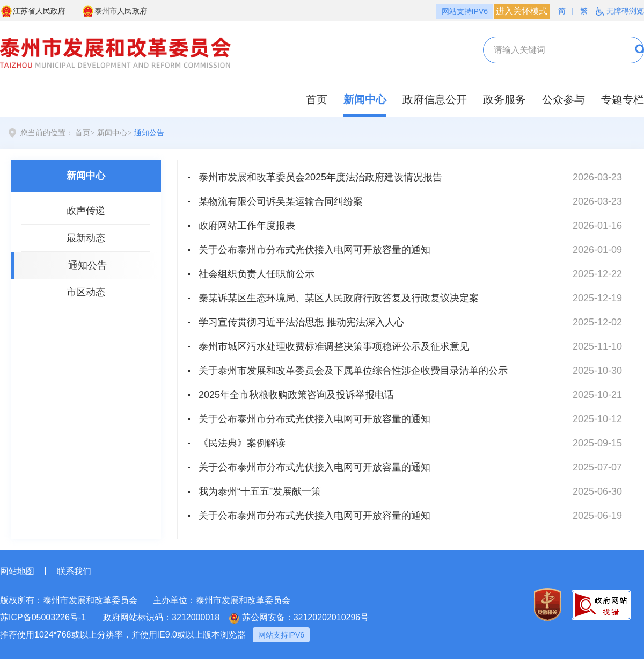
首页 (317, 99)
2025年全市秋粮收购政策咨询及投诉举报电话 (296, 395)
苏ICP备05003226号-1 (43, 617)
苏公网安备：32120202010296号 (299, 618)
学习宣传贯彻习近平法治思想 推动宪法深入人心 (301, 322)
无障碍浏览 (620, 11)
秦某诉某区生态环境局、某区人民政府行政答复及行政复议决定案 (339, 298)
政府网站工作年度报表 (247, 226)
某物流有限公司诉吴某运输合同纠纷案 (281, 201)
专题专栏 (623, 99)
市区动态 (86, 292)
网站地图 (17, 571)
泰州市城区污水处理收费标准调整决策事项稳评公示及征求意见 (334, 346)
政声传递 (86, 211)
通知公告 (149, 133)
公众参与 (563, 99)
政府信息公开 (435, 99)
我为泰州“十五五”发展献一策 (260, 491)
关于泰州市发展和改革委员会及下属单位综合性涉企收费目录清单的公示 (353, 371)
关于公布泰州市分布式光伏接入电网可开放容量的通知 (314, 250)
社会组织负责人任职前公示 (257, 274)
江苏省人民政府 (33, 11)
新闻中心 (365, 99)
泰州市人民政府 (114, 11)
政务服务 (504, 99)
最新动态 (86, 238)
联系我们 (74, 571)
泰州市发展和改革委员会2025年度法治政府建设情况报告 (320, 177)
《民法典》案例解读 (242, 443)
